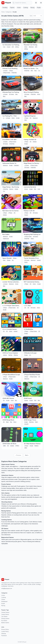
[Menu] (41, 3)
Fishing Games (5, 619)
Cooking (26, 8)
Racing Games (6, 511)
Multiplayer (4, 601)
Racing (32, 8)
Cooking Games (7, 520)
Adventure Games (7, 475)
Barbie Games (5, 623)
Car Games (4, 616)
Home (3, 12)
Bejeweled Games (8, 537)
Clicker (3, 599)
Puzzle (39, 8)
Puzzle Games (6, 484)
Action (19, 8)
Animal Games (5, 612)
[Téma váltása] (36, 3)
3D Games (5, 529)
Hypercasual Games (8, 464)
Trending (5, 8)
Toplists (12, 8)
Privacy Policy (5, 629)
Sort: (31, 16)
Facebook (4, 636)
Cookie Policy (5, 632)
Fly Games (4, 621)
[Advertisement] (22, 563)
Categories (9, 12)
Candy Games (5, 614)
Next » (27, 455)
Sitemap (4, 634)
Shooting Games (7, 502)
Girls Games (5, 493)
